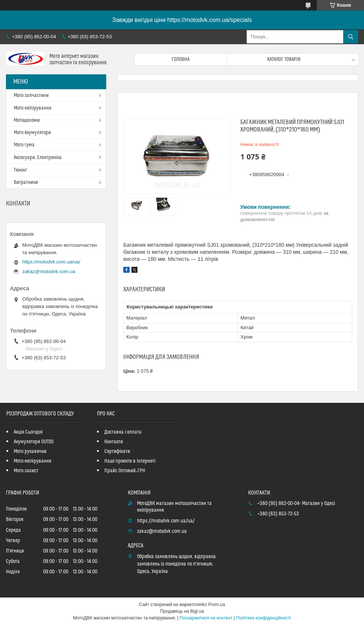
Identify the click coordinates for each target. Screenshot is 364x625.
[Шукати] (351, 37)
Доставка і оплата (123, 432)
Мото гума (24, 145)
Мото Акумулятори (32, 133)
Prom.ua (217, 605)
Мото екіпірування (32, 108)
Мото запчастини (31, 95)
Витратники (26, 182)
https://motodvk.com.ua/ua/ (51, 262)
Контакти (114, 442)
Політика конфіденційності (264, 618)
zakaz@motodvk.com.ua (49, 271)
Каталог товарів (284, 59)
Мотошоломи (27, 120)
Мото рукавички (30, 451)
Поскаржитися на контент (206, 618)
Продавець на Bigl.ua (182, 611)
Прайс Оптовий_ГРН (125, 471)
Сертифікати (117, 451)
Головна (181, 59)
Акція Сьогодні (28, 432)
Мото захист (26, 471)
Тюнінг (20, 170)
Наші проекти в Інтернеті (130, 461)
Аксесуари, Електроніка (38, 158)
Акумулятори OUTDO (34, 442)
